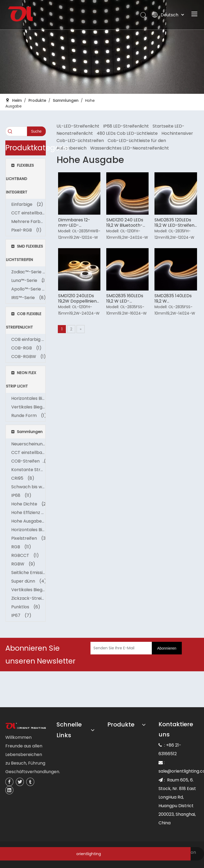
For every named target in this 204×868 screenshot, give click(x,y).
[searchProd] (16, 131)
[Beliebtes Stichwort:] (36, 131)
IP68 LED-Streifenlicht (126, 126)
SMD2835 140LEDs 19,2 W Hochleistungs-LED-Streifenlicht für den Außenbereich (175, 299)
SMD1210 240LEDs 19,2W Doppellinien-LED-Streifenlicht (79, 299)
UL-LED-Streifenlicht (78, 126)
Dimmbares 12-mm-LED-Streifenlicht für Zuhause (74, 223)
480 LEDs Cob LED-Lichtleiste (127, 133)
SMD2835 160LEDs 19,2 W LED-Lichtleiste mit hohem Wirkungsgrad (125, 299)
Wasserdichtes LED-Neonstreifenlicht (130, 148)
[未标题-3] (26, 726)
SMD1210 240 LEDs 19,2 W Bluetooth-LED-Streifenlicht (125, 223)
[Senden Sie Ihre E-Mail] (127, 648)
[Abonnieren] (167, 648)
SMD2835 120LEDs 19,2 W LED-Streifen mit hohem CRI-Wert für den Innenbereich (174, 223)
